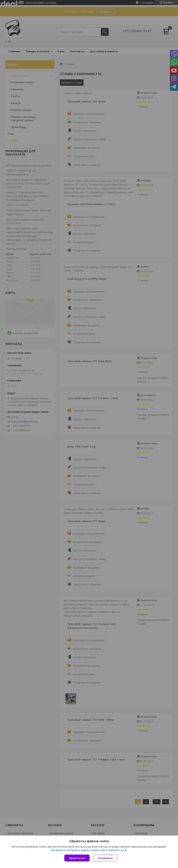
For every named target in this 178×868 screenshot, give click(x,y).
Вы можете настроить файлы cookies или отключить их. (88, 850)
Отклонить (105, 858)
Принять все (77, 858)
